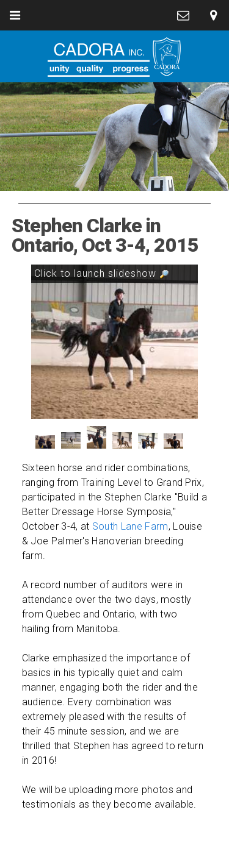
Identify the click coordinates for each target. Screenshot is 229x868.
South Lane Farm (130, 526)
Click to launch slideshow (102, 273)
